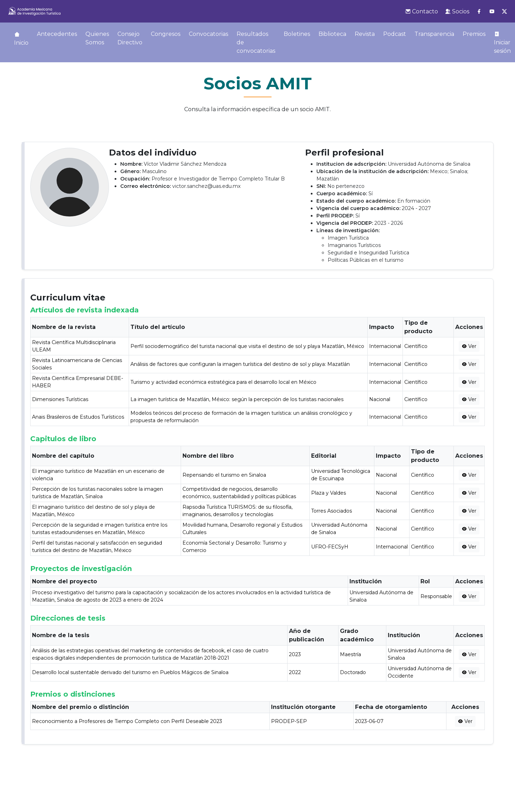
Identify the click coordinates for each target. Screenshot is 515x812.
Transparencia (434, 34)
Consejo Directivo (130, 38)
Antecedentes (57, 34)
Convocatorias (208, 34)
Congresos (166, 34)
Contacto (421, 11)
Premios (474, 34)
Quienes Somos (97, 38)
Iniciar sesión (502, 43)
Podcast (395, 34)
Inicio (21, 39)
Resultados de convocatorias (256, 42)
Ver (469, 346)
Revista (365, 34)
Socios (457, 11)
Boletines (297, 34)
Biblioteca (332, 34)
